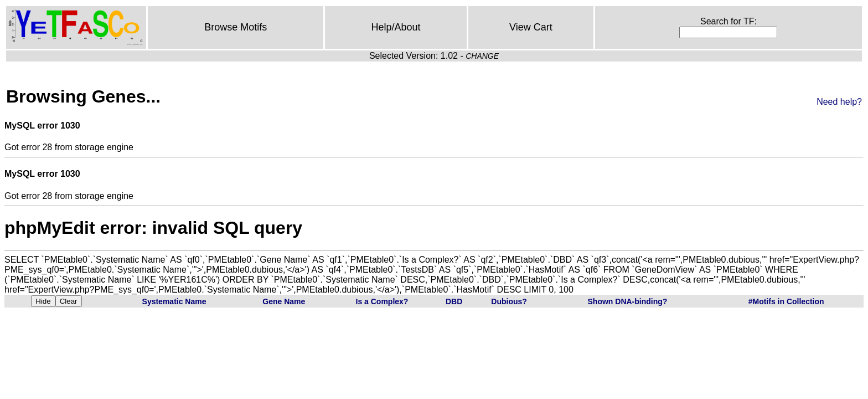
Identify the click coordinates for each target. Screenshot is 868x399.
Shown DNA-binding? (628, 301)
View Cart (531, 27)
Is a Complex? (382, 301)
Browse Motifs (236, 27)
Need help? (839, 102)
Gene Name (284, 301)
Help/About (396, 27)
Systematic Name (174, 301)
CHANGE (482, 56)
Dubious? (509, 301)
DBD (454, 301)
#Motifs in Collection (786, 301)
